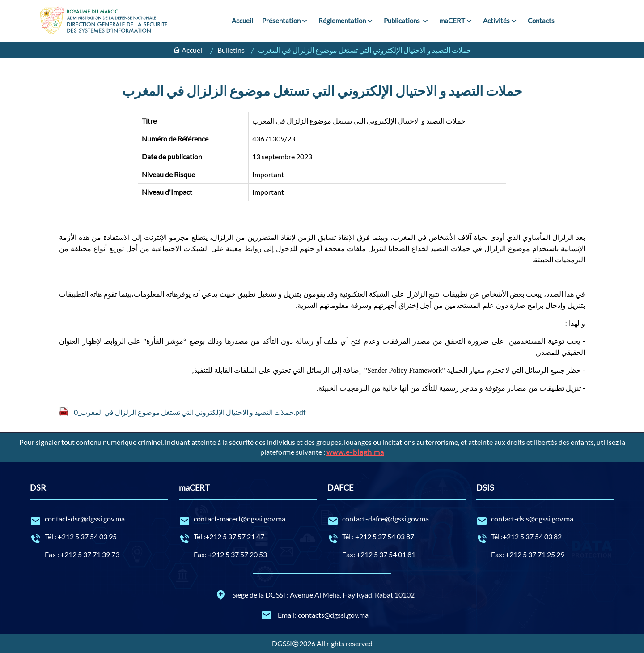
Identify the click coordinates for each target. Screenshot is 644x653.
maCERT (452, 21)
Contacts (541, 21)
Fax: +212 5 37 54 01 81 (379, 554)
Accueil (242, 21)
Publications (402, 21)
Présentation (281, 21)
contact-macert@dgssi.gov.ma (248, 519)
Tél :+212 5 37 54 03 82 (545, 537)
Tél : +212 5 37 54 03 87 (396, 537)
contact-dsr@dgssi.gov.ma (99, 519)
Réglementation (342, 21)
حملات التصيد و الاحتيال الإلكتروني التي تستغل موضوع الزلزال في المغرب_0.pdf (190, 412)
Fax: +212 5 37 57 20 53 (230, 554)
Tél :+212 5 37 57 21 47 (248, 537)
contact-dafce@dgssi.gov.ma (396, 519)
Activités (496, 21)
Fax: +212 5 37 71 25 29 (528, 554)
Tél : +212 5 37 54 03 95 (99, 537)
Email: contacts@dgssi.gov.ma (315, 615)
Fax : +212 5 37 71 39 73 (82, 554)
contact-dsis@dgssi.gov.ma (545, 519)
